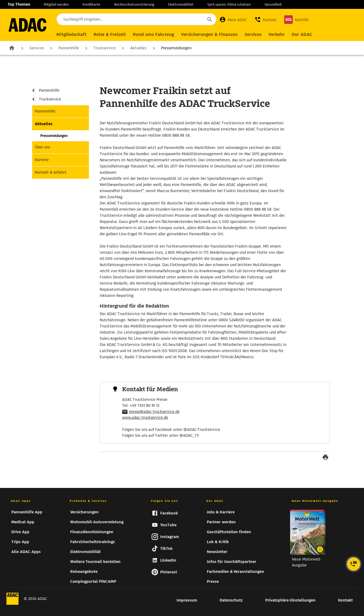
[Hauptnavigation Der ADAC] (302, 35)
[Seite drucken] (325, 458)
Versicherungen (84, 512)
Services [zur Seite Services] (37, 48)
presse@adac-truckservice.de (154, 412)
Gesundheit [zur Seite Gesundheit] (273, 4)
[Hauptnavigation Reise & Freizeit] (110, 35)
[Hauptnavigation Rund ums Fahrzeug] (153, 35)
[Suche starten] (209, 19)
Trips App (20, 542)
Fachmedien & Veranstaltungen (235, 572)
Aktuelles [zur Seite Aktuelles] (138, 48)
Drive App (20, 532)
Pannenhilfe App (27, 512)
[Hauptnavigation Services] (253, 35)
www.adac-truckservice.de (145, 417)
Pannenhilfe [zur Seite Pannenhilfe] (69, 48)
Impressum (187, 600)
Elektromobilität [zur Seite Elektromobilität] (181, 4)
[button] (266, 20)
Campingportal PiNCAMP (93, 581)
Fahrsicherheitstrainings (93, 542)
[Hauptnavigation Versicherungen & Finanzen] (209, 35)
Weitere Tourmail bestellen (95, 562)
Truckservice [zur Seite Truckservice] (105, 48)
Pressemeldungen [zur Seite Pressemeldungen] (176, 48)
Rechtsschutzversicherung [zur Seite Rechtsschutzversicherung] (134, 4)
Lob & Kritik (218, 542)
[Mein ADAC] (233, 20)
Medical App (23, 522)
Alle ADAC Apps (26, 552)
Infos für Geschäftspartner (232, 562)
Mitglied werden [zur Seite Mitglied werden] (56, 4)
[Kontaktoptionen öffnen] (354, 564)
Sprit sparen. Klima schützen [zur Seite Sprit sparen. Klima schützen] (229, 4)
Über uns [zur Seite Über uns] (42, 147)
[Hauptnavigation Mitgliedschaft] (71, 35)
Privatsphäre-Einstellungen (290, 600)
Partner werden (221, 522)
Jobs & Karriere (221, 512)
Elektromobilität (85, 552)
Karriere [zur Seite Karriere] (42, 160)
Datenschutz (231, 600)
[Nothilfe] (297, 20)
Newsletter (217, 552)
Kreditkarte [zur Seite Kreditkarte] (91, 4)
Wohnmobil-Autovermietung (97, 522)
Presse (213, 581)
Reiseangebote (84, 572)
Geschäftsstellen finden (229, 532)
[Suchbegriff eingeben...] (136, 19)
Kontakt (345, 600)
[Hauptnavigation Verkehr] (277, 35)
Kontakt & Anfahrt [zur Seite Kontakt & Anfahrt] (51, 172)
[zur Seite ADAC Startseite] (27, 25)
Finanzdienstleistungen (92, 532)
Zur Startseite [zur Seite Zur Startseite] (12, 48)
